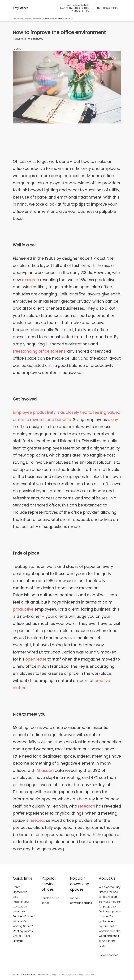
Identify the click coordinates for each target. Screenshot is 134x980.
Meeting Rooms (23, 931)
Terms (16, 975)
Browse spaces (108, 955)
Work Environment (32, 19)
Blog (21, 19)
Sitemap (18, 941)
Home (15, 19)
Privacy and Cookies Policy (35, 975)
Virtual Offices (22, 936)
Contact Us (20, 892)
